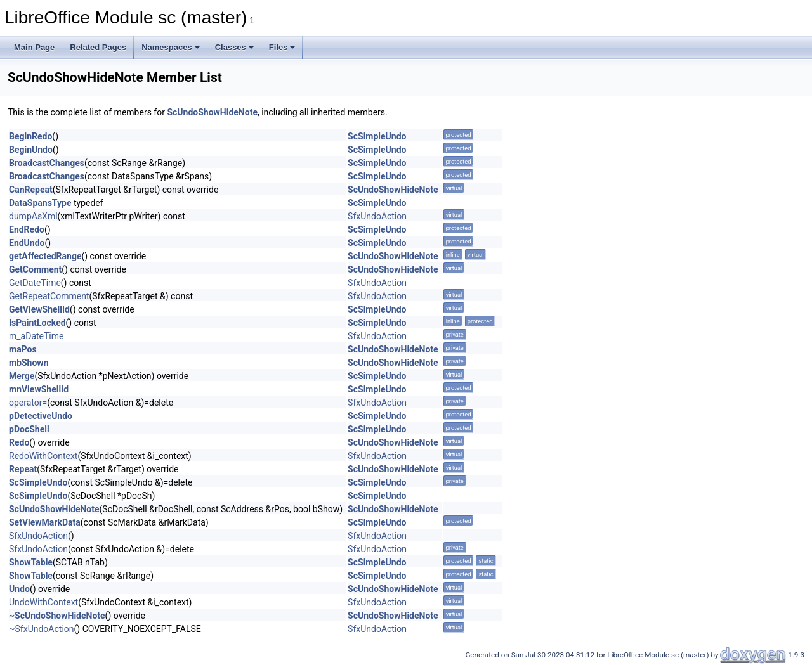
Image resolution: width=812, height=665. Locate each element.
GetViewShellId (39, 309)
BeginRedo (30, 136)
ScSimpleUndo (377, 136)
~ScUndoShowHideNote (57, 616)
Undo (19, 589)
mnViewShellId (39, 389)
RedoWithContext (43, 456)
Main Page (34, 47)
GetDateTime (35, 283)
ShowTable (31, 562)
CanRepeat (31, 190)
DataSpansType (40, 203)
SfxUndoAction (377, 216)
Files (282, 47)
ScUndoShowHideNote (212, 112)
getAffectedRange (45, 256)
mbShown (29, 363)
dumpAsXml (33, 216)
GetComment (35, 269)
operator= (28, 403)
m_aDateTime (36, 336)
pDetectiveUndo (41, 416)
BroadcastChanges (47, 163)
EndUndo (27, 243)
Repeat (23, 469)
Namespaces (171, 47)
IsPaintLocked (37, 323)
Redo (19, 442)
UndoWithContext (43, 602)
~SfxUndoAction (42, 629)
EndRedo (27, 229)
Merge (22, 376)
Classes (234, 47)
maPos (23, 349)
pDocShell (29, 429)
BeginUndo (31, 150)
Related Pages (98, 47)
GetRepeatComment (49, 296)
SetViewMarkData (45, 522)
